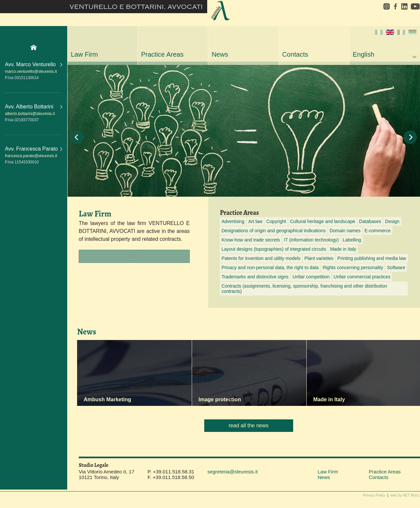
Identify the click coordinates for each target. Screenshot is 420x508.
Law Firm (84, 54)
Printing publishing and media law (372, 258)
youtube (415, 6)
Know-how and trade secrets (251, 240)
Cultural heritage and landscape (322, 221)
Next (410, 137)
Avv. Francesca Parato (34, 149)
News (220, 54)
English (385, 44)
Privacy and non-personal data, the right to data (270, 268)
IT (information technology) (311, 240)
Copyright (276, 221)
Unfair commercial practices (362, 277)
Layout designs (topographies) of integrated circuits (274, 249)
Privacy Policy (374, 495)
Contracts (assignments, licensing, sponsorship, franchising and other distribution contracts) (304, 289)
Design (392, 221)
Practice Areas (162, 54)
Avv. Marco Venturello (34, 64)
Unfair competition (311, 277)
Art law (255, 221)
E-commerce (378, 231)
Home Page (34, 47)
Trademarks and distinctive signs (255, 277)
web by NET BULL (405, 495)
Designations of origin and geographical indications (273, 231)
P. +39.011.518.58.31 (171, 472)
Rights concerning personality (353, 268)
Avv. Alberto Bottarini (34, 107)
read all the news (249, 425)
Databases (370, 221)
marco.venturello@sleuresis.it (31, 71)
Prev (77, 137)
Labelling (352, 240)
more (134, 256)
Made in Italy (343, 249)
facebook (395, 6)
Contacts (295, 54)
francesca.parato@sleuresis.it (31, 156)
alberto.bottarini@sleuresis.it (30, 114)
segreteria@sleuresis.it (233, 472)
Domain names (345, 231)
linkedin (404, 6)
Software (396, 268)
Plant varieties (319, 258)
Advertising (233, 221)
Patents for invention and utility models (261, 258)
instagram (384, 6)
